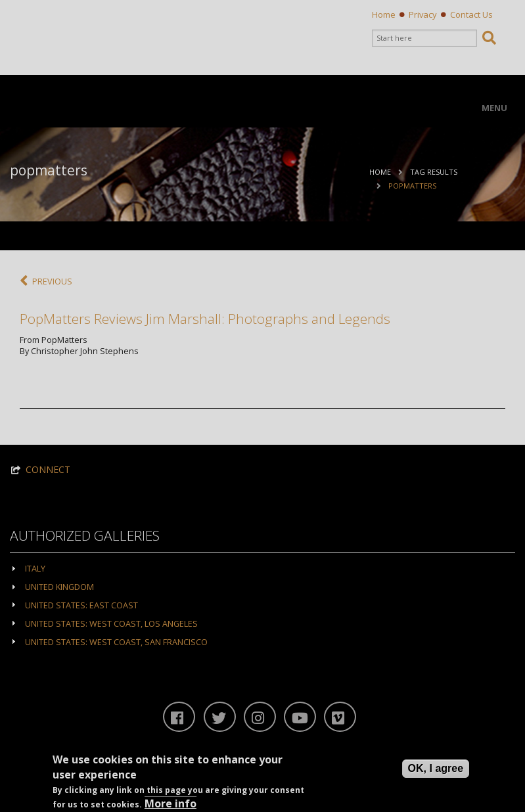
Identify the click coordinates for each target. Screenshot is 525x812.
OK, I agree (436, 768)
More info (171, 803)
